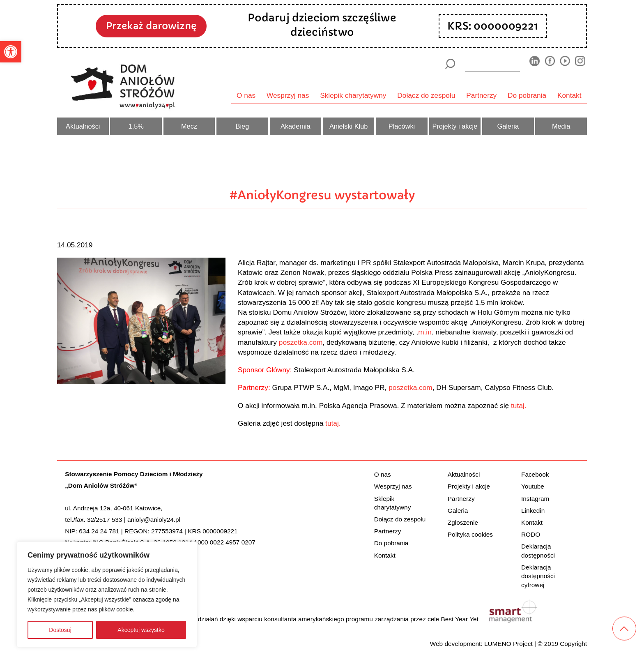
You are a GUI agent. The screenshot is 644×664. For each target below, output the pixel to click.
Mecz (189, 126)
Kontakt (569, 95)
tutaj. (519, 406)
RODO (531, 534)
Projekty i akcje (455, 126)
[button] (11, 52)
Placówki (402, 126)
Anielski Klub (348, 126)
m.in (425, 332)
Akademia (296, 126)
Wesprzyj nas (288, 95)
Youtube (533, 486)
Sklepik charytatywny (353, 95)
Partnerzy (481, 95)
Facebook (535, 474)
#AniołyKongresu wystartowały (322, 195)
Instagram (535, 499)
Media (561, 126)
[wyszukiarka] (492, 64)
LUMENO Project (508, 644)
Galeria (508, 126)
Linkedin (533, 511)
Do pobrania (527, 95)
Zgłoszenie (463, 522)
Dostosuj (60, 630)
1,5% (136, 126)
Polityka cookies (470, 534)
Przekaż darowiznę (151, 26)
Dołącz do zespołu (426, 95)
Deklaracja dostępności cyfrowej (538, 576)
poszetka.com (301, 342)
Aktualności (83, 126)
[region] (107, 595)
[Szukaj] (450, 64)
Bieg (243, 126)
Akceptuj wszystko (141, 630)
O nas (246, 95)
